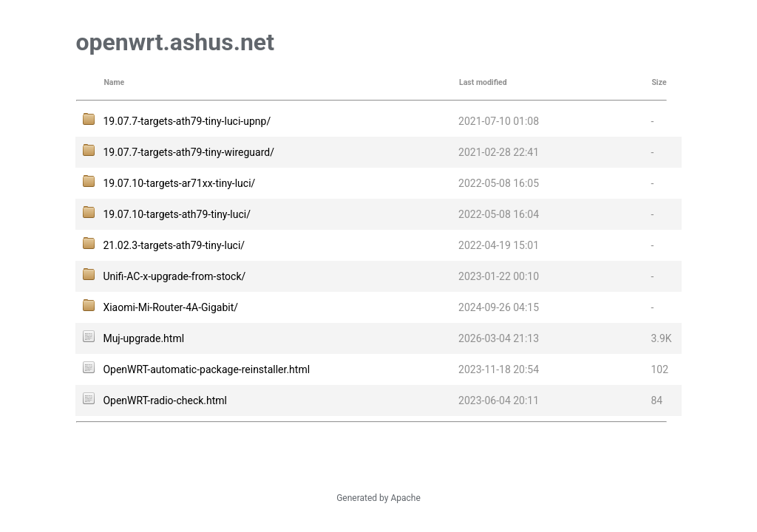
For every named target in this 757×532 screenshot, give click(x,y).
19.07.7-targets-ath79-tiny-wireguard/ (189, 152)
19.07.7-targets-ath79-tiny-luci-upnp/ (187, 121)
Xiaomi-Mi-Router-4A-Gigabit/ (170, 307)
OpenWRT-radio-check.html (165, 400)
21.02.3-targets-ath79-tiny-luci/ (174, 245)
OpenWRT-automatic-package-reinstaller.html (206, 369)
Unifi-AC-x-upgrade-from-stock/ (174, 276)
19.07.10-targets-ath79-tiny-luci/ (177, 214)
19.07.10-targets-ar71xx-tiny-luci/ (179, 183)
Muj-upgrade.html (143, 338)
